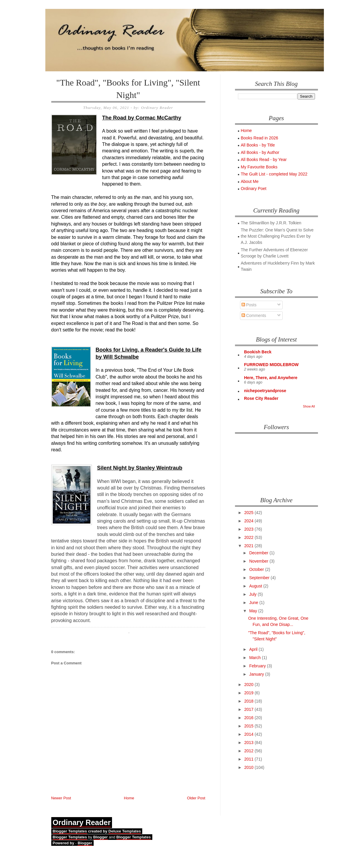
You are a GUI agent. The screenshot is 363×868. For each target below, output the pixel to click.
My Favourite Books (259, 167)
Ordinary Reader (82, 822)
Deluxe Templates (125, 831)
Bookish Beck (258, 352)
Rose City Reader (261, 398)
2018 (249, 701)
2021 (249, 546)
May (254, 611)
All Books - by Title (258, 145)
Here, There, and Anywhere (271, 378)
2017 (249, 709)
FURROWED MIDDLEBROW (271, 365)
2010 (249, 767)
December (259, 553)
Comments (254, 315)
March (256, 658)
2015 (249, 726)
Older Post (196, 798)
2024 (249, 521)
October (257, 569)
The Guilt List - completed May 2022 (274, 174)
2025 (249, 513)
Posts (249, 305)
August (256, 586)
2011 (249, 759)
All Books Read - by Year (264, 160)
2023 (249, 529)
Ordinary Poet (254, 189)
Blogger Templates (70, 831)
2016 (249, 718)
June (254, 603)
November (259, 561)
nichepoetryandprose (265, 391)
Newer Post (61, 798)
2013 (249, 743)
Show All (309, 406)
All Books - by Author (260, 152)
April (254, 649)
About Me (250, 181)
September (260, 578)
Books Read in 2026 (260, 138)
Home (129, 798)
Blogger (101, 837)
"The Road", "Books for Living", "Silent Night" (128, 89)
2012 (249, 751)
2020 (249, 685)
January (257, 674)
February (258, 666)
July (254, 594)
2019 (249, 693)
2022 (249, 537)
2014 (249, 734)
